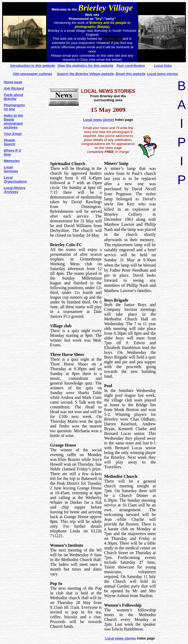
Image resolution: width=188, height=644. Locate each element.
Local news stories (99, 120)
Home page (13, 82)
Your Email (13, 134)
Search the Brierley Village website (85, 74)
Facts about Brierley (13, 97)
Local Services (11, 169)
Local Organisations (15, 179)
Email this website (131, 74)
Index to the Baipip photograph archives (13, 121)
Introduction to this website (33, 66)
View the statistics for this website (85, 66)
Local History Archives (15, 190)
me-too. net (113, 39)
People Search (9, 142)
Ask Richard (14, 88)
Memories (12, 161)
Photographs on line (14, 107)
